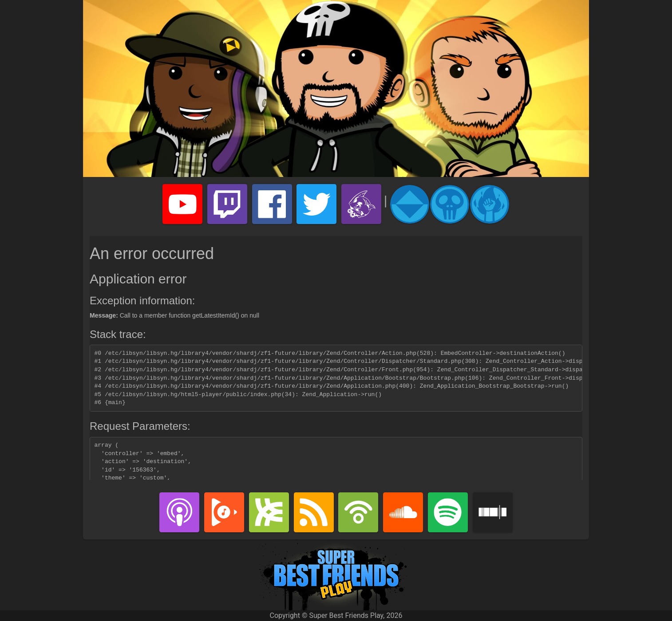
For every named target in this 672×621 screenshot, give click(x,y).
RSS (314, 512)
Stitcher (493, 512)
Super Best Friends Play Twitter (316, 204)
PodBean (358, 512)
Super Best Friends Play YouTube (182, 204)
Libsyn (269, 512)
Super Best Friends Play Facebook (272, 204)
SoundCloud (403, 512)
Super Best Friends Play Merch (361, 204)
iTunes (179, 512)
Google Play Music (224, 512)
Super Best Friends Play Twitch (227, 204)
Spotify (448, 512)
